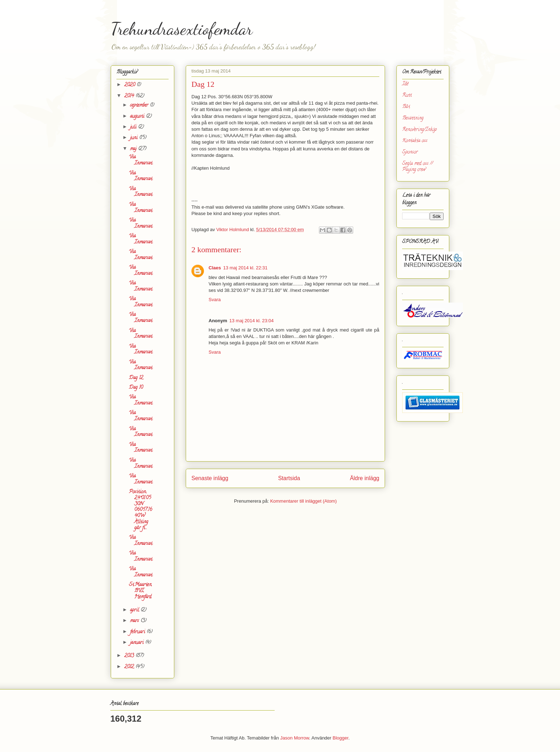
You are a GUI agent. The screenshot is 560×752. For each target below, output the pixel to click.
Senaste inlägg (210, 478)
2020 (130, 85)
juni (134, 138)
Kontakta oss (415, 141)
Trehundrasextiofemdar (182, 29)
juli (134, 127)
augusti (138, 117)
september (140, 106)
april (135, 610)
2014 (130, 96)
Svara (215, 300)
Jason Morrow (295, 738)
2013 (130, 656)
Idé (405, 84)
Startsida (289, 478)
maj (134, 149)
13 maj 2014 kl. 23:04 (251, 321)
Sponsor (410, 152)
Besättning (413, 118)
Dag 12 (136, 378)
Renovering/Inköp (419, 130)
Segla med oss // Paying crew (417, 167)
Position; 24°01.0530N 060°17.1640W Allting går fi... (141, 510)
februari (138, 632)
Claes (215, 268)
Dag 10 (136, 388)
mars (135, 621)
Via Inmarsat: (141, 160)
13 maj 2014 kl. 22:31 (245, 268)
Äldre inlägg (365, 478)
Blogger (340, 738)
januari (137, 643)
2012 (130, 667)
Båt (406, 107)
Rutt (407, 96)
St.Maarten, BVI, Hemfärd (141, 591)
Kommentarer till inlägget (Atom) (303, 501)
